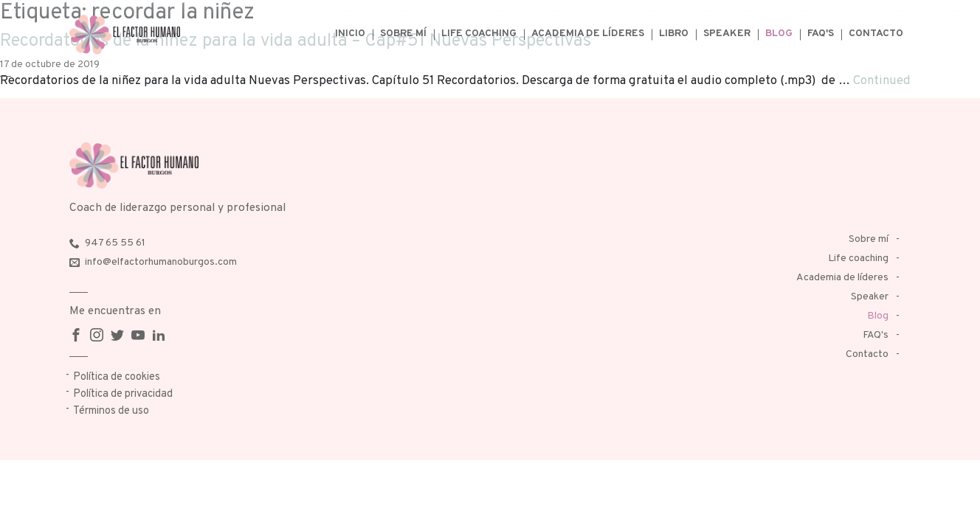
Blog (779, 34)
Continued (882, 81)
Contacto (876, 34)
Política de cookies (117, 377)
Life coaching (479, 34)
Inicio (350, 34)
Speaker (727, 34)
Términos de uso (111, 411)
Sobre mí (403, 34)
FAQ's (821, 34)
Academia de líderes (588, 34)
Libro (674, 34)
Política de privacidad (123, 394)
